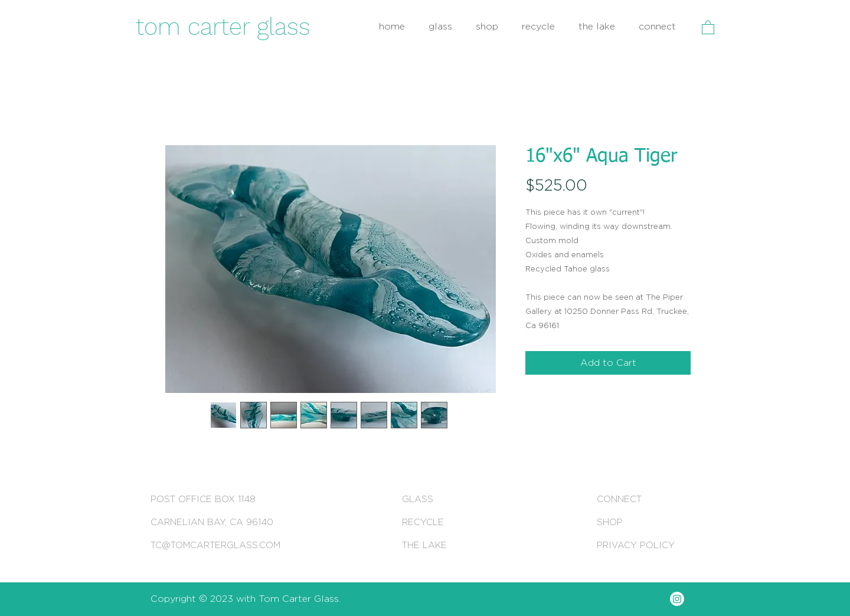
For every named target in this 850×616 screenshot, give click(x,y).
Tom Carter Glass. (300, 599)
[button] (708, 27)
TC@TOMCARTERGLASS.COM (215, 545)
